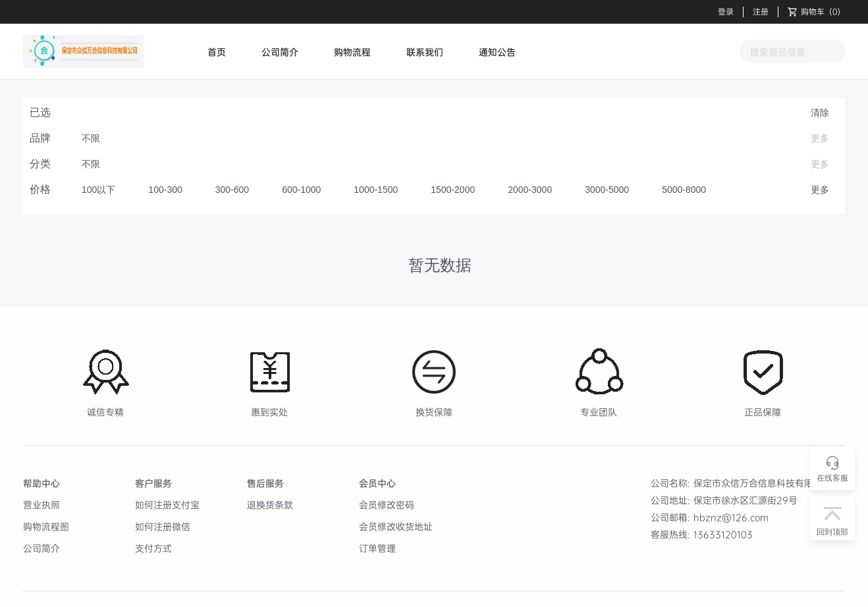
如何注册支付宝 (167, 505)
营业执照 (41, 505)
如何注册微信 (163, 526)
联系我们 (425, 52)
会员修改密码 (387, 505)
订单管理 (377, 548)
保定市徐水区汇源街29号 (746, 500)
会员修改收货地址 (396, 526)
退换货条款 (270, 505)
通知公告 (497, 52)
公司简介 (280, 52)
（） (816, 12)
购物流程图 (46, 526)
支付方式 (153, 548)
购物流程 (352, 52)
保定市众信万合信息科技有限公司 (763, 483)
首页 (217, 52)
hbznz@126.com (731, 517)
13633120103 (723, 534)
